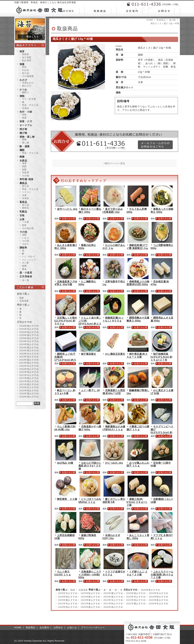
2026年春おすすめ (150, 590)
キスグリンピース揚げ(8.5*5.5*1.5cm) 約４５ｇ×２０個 (162, 431)
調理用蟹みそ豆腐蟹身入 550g (138, 319)
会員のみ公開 (68, 219)
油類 (24, 235)
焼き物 (23, 129)
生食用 (26, 172)
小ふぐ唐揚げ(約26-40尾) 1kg (65, 428)
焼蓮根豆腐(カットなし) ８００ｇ (113, 319)
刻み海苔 (27, 60)
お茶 (22, 219)
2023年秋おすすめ (159, 597)
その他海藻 (28, 76)
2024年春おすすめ (113, 597)
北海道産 (83, 590)
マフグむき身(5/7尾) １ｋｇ (162, 537)
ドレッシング (29, 260)
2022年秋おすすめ (136, 600)
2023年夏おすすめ (68, 600)
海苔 (22, 51)
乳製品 (23, 212)
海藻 (22, 64)
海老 (24, 163)
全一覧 (26, 280)
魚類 (24, 170)
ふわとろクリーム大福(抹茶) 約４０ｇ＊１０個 (162, 575)
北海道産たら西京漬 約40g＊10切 (114, 392)
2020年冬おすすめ (159, 604)
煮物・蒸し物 (27, 137)
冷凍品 (26, 108)
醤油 (24, 269)
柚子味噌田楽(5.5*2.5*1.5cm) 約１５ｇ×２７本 (161, 357)
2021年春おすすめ (90, 604)
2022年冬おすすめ (113, 600)
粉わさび (27, 86)
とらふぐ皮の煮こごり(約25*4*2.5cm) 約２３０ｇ (90, 322)
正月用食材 (26, 276)
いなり (26, 238)
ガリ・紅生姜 (29, 99)
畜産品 (23, 202)
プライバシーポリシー (93, 627)
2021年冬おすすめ (68, 604)
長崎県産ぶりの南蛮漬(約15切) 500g (138, 283)
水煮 (24, 195)
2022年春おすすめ (159, 600)
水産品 (23, 161)
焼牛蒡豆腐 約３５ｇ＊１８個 (137, 355)
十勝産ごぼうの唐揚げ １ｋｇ (138, 428)
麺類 (22, 150)
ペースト (27, 192)
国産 (73, 590)
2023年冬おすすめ (136, 597)
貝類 (24, 166)
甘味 (22, 215)
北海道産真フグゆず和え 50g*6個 (66, 283)
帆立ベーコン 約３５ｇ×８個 (65, 392)
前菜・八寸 (26, 121)
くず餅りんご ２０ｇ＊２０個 (137, 573)
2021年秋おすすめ (113, 604)
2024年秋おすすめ (68, 597)
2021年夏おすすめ (136, 604)
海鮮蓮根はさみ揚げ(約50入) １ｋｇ (114, 428)
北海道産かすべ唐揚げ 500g (90, 428)
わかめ (26, 70)
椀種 (22, 157)
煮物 (24, 139)
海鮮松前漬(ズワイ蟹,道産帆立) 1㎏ (137, 247)
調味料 (23, 248)
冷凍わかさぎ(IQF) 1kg (111, 537)
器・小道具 (26, 273)
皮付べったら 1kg (67, 209)
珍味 (24, 115)
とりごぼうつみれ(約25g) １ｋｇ (90, 501)
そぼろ (26, 244)
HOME (150, 20)
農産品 (23, 183)
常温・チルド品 (30, 105)
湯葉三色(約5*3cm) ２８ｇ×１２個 (137, 502)
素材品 (26, 208)
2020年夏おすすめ (90, 607)
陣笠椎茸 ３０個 (67, 499)
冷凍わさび (28, 83)
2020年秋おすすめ (68, 607)
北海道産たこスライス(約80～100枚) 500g (90, 575)
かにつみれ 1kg (114, 463)
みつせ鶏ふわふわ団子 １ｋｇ (138, 464)
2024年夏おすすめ (90, 597)
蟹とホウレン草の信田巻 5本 (114, 501)
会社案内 (44, 627)
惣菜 (24, 118)
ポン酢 (26, 263)
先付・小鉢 (26, 112)
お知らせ (72, 627)
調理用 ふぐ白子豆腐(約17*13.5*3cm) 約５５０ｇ (65, 358)
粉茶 (24, 225)
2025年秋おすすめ (90, 593)
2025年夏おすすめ (113, 593)
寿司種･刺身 (26, 179)
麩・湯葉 (25, 146)
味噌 (24, 266)
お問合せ (58, 627)
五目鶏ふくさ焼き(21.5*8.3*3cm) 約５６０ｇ (66, 321)
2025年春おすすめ (136, 593)
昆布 (24, 67)
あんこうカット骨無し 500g (138, 537)
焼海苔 (26, 54)
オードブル (26, 125)
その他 (26, 176)
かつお (23, 90)
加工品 (26, 73)
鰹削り (26, 92)
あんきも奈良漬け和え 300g (66, 247)
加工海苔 (27, 57)
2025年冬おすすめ (68, 593)
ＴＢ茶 (26, 222)
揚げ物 (172, 20)
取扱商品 (161, 20)
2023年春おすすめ (90, 600)
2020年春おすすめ (113, 607)
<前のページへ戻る (114, 163)
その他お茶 (28, 228)
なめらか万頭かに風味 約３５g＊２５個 (90, 466)
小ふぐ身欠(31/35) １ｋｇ (63, 573)
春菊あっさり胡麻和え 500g (162, 210)
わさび (23, 80)
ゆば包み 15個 (65, 463)
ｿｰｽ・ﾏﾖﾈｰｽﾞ (29, 257)
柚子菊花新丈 (89, 354)
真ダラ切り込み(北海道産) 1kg (113, 210)
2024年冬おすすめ (159, 593)
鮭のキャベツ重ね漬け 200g (90, 210)
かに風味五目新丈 (115, 354)
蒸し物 (26, 143)
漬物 (22, 96)
